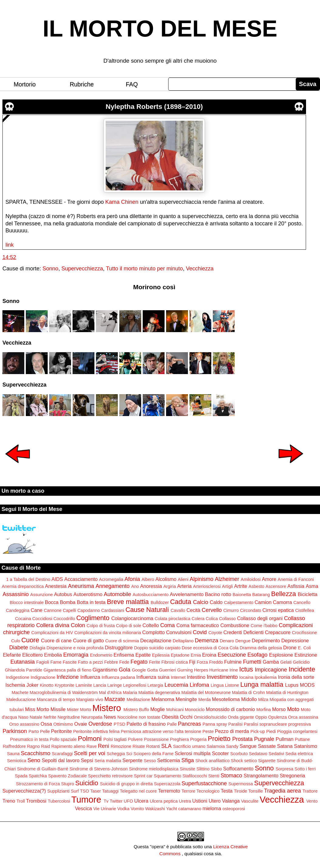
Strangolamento (261, 776)
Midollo (249, 699)
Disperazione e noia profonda (75, 648)
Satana (285, 746)
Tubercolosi (59, 801)
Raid (46, 746)
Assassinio (15, 594)
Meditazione (138, 700)
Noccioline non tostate (139, 717)
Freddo (216, 662)
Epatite (143, 655)
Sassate (267, 746)
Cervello (212, 610)
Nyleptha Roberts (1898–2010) (154, 107)
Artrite (241, 586)
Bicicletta (308, 594)
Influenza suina (153, 677)
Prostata (242, 739)
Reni (104, 746)
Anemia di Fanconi (296, 579)
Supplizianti (59, 791)
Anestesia (56, 586)
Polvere (135, 739)
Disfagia (37, 648)
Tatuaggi (110, 791)
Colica (212, 619)
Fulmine (233, 662)
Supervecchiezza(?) (24, 791)
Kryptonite (65, 685)
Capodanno (89, 610)
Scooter (220, 753)
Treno (9, 801)
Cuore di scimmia (122, 641)
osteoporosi (234, 809)
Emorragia (76, 655)
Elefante (12, 655)
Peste (208, 731)
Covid (200, 632)
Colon (78, 625)
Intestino (196, 677)
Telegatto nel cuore (138, 791)
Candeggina (18, 610)
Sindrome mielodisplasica (154, 769)
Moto (293, 709)
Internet (178, 677)
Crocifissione (305, 633)
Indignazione (43, 677)
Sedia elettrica (299, 754)
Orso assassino (24, 724)
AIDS (57, 579)
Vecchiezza (200, 269)
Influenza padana (118, 677)
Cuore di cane (56, 641)
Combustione (235, 625)
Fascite (70, 662)
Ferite (155, 662)
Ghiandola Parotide (24, 670)
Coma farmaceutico (198, 625)
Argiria (170, 586)
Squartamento (168, 776)
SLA (166, 746)
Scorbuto (239, 754)
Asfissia (296, 586)
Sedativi (276, 754)
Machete (20, 693)
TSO (85, 791)
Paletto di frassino (146, 724)
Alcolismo (166, 579)
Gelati (286, 662)
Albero (148, 579)
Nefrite (50, 717)
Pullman (284, 739)
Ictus (246, 669)
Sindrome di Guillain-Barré (43, 769)
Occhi (186, 717)
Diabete (19, 648)
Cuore (30, 640)
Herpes (201, 670)
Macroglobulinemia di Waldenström (64, 693)
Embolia (53, 655)
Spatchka (38, 776)
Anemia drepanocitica (23, 586)
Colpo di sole (129, 626)
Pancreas (189, 724)
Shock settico (244, 761)
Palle (172, 724)
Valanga (231, 801)
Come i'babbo (264, 626)
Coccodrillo (64, 619)
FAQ (132, 84)
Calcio (201, 602)
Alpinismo (202, 579)
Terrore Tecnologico (201, 791)
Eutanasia (22, 662)
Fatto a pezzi (90, 662)
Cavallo (178, 610)
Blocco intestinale (27, 602)
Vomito (137, 809)
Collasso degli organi (260, 618)
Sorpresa (284, 769)
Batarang (261, 595)
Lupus (292, 685)
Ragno (33, 746)
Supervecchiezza (82, 269)
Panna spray (215, 724)
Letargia (155, 685)
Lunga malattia (262, 684)
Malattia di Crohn (249, 693)
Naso (23, 717)
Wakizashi (155, 809)
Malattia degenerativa (159, 693)
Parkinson (15, 731)
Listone (232, 685)
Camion (263, 602)
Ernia (196, 655)
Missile (58, 709)
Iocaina (246, 677)
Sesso (150, 761)
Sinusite (187, 769)
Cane (37, 610)
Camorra (283, 602)
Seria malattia (108, 761)
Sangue (248, 746)
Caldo (216, 602)
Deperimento (266, 641)
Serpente (132, 760)
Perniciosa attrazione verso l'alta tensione (161, 731)
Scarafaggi (62, 754)
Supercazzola (167, 784)
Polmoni (90, 739)
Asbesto (257, 586)
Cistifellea (305, 610)
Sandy (232, 746)
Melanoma (163, 699)
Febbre (111, 662)
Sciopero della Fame (154, 754)
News (110, 717)
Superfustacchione (204, 783)
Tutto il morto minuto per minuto (144, 269)
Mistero (107, 708)
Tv (106, 801)
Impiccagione (271, 670)
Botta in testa (91, 602)
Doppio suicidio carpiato (157, 648)
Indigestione (18, 677)
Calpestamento (239, 602)
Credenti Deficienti (243, 632)
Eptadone (180, 655)
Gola (124, 670)
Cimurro (231, 610)
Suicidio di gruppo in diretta (126, 784)
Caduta (181, 602)
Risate (139, 746)
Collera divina (53, 625)
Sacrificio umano (189, 746)
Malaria (130, 693)
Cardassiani (113, 610)
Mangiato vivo (90, 700)
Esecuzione (232, 655)
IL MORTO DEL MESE (160, 29)
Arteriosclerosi (207, 586)
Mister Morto (79, 710)
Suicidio (87, 783)
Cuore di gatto (88, 641)
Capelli (70, 610)
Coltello (151, 625)
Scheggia (116, 754)
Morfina (264, 710)
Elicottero (32, 655)
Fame (56, 662)
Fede (124, 662)
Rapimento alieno (68, 746)
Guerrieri (168, 670)
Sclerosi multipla (193, 753)
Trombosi (36, 801)
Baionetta (242, 595)
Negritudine (69, 717)
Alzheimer (227, 579)
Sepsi (87, 760)
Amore (269, 579)
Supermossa (241, 784)
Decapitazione (156, 641)
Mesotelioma (226, 699)
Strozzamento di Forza (38, 784)
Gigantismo (105, 670)
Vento (312, 801)
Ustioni (200, 801)
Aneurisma (81, 586)
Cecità (193, 610)
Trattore (310, 791)
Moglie (158, 709)
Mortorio (25, 84)
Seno (34, 760)
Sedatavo (258, 754)
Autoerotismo (88, 594)
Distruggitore (119, 648)
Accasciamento (81, 579)
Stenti (214, 776)
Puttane (302, 739)
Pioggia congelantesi (297, 731)
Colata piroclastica (172, 619)
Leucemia (176, 685)
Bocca (52, 602)
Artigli (227, 586)
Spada (21, 776)
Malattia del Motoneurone (206, 693)
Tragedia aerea (283, 791)
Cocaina (23, 619)
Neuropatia (92, 717)
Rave (92, 746)
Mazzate (115, 699)
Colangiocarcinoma (132, 618)
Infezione (68, 677)
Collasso (227, 619)
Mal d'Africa (110, 693)
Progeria (198, 739)
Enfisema (124, 655)
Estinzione (306, 655)
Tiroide (240, 791)
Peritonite (61, 731)
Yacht (172, 809)
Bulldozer (160, 602)
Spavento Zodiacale (68, 776)
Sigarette (267, 761)
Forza (202, 662)
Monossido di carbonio (230, 709)
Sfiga (187, 760)
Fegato (139, 662)
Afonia (132, 579)
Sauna (13, 754)
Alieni (183, 579)
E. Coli (304, 648)
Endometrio (101, 655)
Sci (129, 754)
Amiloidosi (251, 579)
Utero (215, 801)
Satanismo (305, 746)
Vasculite (250, 801)
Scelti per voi (89, 753)
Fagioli (43, 662)
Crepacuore (278, 632)
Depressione (295, 641)
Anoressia (151, 586)
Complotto (154, 632)
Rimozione (121, 746)
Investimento (222, 677)
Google (139, 670)
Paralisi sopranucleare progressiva (277, 724)
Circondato (251, 610)
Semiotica (17, 761)
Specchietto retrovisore (110, 776)
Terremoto (169, 791)
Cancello (302, 602)
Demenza (207, 641)
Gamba (271, 662)
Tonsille (256, 791)
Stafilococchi (195, 776)
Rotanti (153, 746)
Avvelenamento (187, 594)
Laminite (84, 685)
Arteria (185, 586)
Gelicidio (301, 662)
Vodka (123, 809)
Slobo (216, 769)
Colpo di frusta (101, 626)
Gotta (153, 670)
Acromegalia (111, 579)
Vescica (83, 808)
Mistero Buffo (136, 710)
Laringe (115, 685)
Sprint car (143, 776)
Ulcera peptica (164, 801)
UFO (128, 801)
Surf (75, 791)
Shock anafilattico (213, 761)
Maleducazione (21, 700)
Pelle (45, 731)
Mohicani (175, 710)
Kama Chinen (122, 202)
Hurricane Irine (223, 670)
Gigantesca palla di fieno (67, 670)
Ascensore (276, 586)
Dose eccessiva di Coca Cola (210, 648)
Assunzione (42, 595)
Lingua (217, 685)
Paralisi (235, 724)
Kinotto (47, 685)
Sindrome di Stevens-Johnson (99, 769)
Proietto (219, 739)
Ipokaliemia (266, 677)
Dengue (243, 641)
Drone (290, 648)
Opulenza (277, 717)
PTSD (119, 724)
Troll (20, 801)
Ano (135, 586)
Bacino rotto (218, 594)
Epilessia (161, 655)
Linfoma (199, 685)
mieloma (212, 808)
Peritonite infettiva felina (96, 731)
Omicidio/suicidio (210, 717)
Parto (34, 731)
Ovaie (81, 724)
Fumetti (252, 662)
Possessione (156, 739)
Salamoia (216, 746)
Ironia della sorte (296, 677)
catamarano (190, 809)
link (10, 245)
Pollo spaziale (63, 739)
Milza (263, 700)
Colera (198, 619)
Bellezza (284, 594)
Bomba (68, 602)
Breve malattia (128, 602)
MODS (307, 685)
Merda (204, 700)
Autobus (63, 594)
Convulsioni (179, 632)
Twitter (116, 801)
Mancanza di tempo (56, 700)
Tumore (86, 800)
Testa (227, 791)
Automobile (117, 594)
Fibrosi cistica (175, 662)
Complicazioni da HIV (52, 633)
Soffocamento (238, 769)
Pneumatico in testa (29, 739)
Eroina (209, 655)
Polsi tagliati (115, 739)
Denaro (227, 641)
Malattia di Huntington (287, 693)
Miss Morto (37, 709)
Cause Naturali (147, 610)
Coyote (215, 633)
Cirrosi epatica (278, 610)
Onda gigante (241, 717)
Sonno (50, 269)
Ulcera (141, 801)
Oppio (261, 717)
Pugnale (264, 739)
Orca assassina (303, 717)
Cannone (53, 610)
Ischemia (15, 685)
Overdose (100, 724)
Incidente (302, 669)
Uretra (185, 801)
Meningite (186, 699)
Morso (279, 709)
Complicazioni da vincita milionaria (108, 633)
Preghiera (179, 739)
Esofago (257, 655)
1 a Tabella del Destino (28, 579)
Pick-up (258, 731)
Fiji (192, 662)
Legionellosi (135, 685)
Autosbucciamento (151, 595)
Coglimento (93, 618)
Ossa (46, 724)
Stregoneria (292, 776)
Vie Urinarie (105, 809)
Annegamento (113, 586)
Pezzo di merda (232, 731)
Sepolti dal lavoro (61, 760)
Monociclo (195, 710)
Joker (32, 685)
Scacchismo (36, 753)
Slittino (203, 769)
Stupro (67, 784)
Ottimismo (63, 724)
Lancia (100, 685)
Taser (95, 791)
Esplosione (281, 655)
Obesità (170, 717)
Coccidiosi (42, 619)
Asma (312, 586)
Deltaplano (183, 641)
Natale (36, 717)
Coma (168, 625)
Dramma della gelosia (261, 648)
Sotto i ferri (305, 769)
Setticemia (169, 760)
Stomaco (231, 776)
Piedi (271, 731)
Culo (16, 641)
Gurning (185, 670)
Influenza (90, 677)
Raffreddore (14, 746)
